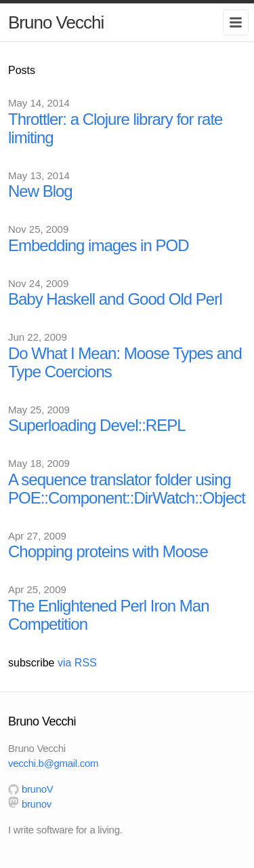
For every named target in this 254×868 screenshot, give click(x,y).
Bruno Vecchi (56, 22)
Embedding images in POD (98, 245)
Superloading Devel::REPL (97, 425)
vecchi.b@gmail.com (53, 763)
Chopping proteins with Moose (108, 551)
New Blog (40, 191)
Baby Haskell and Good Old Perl (115, 299)
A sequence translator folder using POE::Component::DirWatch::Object (127, 489)
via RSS (77, 663)
